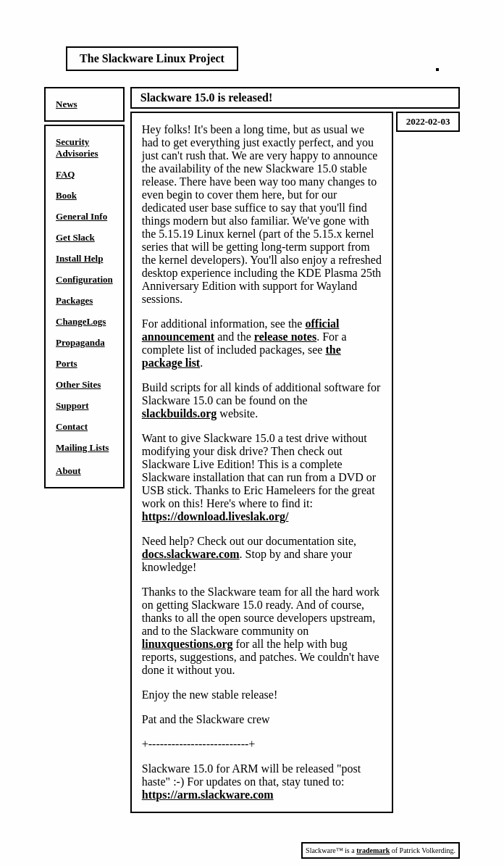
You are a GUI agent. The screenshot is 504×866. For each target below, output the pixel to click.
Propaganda (80, 342)
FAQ (65, 174)
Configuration (84, 279)
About (68, 471)
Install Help (79, 258)
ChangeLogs (81, 321)
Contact (72, 426)
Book (66, 195)
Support (72, 405)
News (67, 104)
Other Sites (78, 384)
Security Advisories (77, 147)
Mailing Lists (82, 447)
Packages (74, 300)
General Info (81, 216)
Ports (67, 363)
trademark (373, 850)
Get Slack (75, 237)
